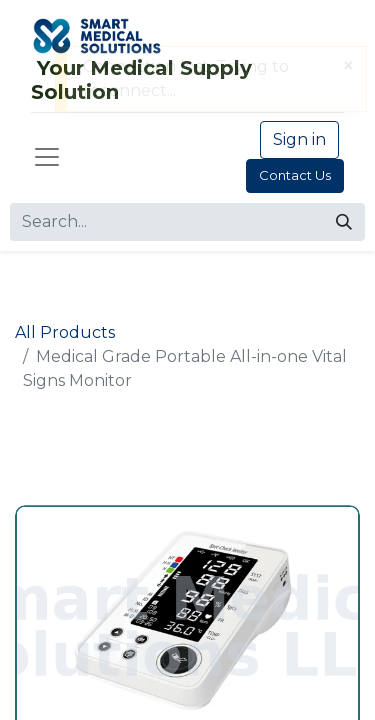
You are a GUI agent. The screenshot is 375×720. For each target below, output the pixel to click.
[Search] (344, 222)
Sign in (299, 139)
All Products (65, 332)
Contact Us (295, 175)
